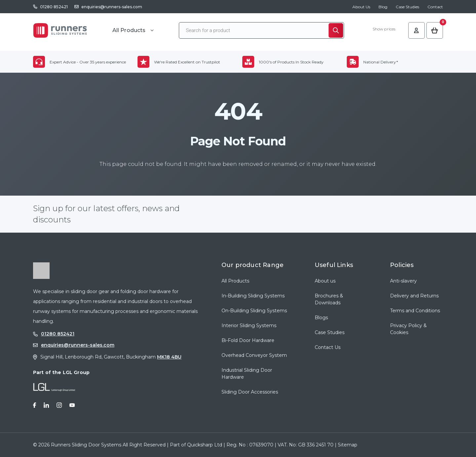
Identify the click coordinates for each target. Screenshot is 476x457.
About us (325, 281)
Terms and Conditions (415, 311)
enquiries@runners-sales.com (112, 7)
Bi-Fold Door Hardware (248, 340)
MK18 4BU (169, 357)
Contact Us (328, 347)
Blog (383, 7)
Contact (435, 7)
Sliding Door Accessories (250, 392)
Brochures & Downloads (329, 299)
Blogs (321, 318)
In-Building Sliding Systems (253, 296)
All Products (235, 281)
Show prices (384, 29)
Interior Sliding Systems (249, 325)
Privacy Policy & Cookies (408, 329)
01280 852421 (54, 7)
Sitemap (348, 445)
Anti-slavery (403, 281)
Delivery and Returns (414, 296)
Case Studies (407, 7)
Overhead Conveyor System (254, 355)
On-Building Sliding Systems (254, 311)
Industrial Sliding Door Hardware (247, 374)
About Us (361, 7)
